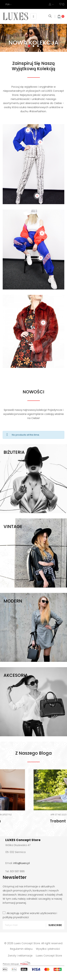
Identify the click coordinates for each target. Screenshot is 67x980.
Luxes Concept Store (49, 956)
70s (34, 821)
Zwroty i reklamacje (20, 956)
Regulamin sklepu (21, 949)
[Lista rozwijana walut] (8, 4)
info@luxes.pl (22, 863)
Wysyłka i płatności (48, 949)
